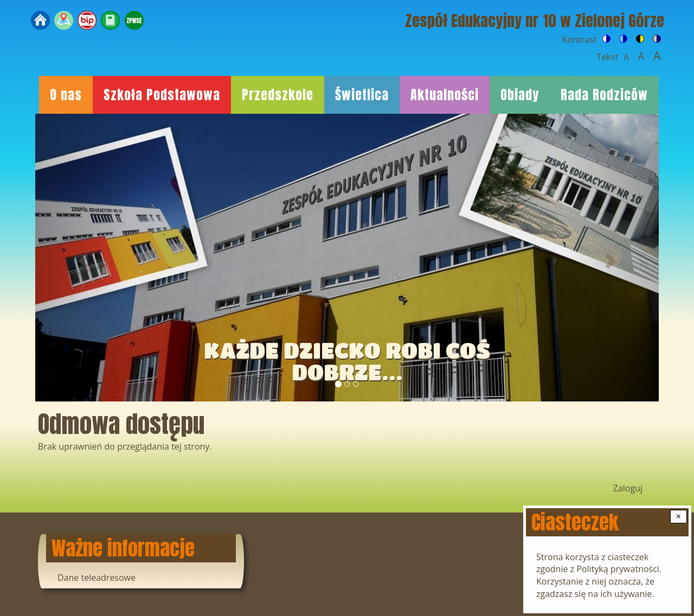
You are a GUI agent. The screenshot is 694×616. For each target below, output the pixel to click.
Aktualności (445, 95)
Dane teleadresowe (97, 578)
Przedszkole (278, 95)
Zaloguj (628, 488)
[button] (82, 258)
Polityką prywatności (618, 569)
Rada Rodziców (604, 95)
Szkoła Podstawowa (162, 95)
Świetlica (362, 95)
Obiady (520, 95)
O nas (66, 95)
